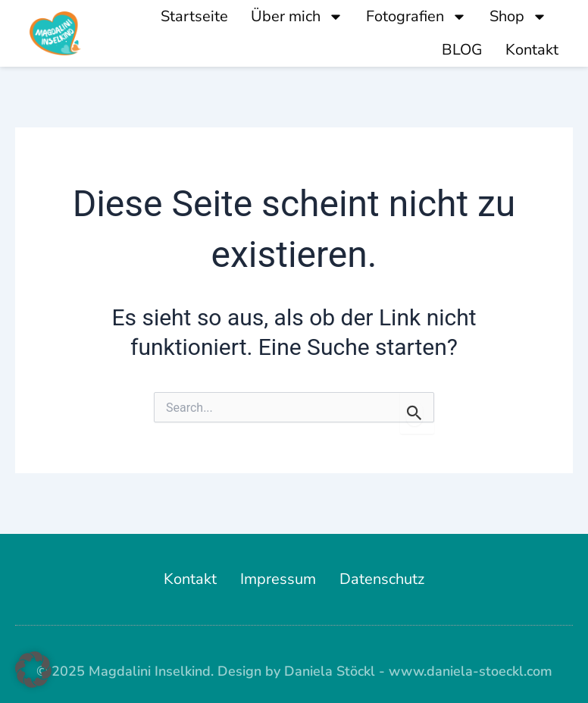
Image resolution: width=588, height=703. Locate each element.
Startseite (194, 16)
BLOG (462, 50)
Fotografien (416, 17)
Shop (518, 17)
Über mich (297, 17)
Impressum (278, 579)
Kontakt (532, 50)
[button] (33, 670)
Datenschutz (382, 579)
